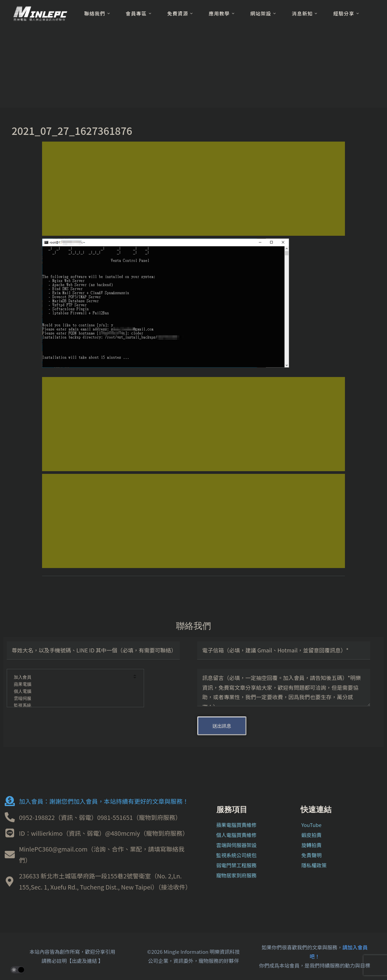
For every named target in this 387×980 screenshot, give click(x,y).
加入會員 (71, 677)
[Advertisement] (193, 189)
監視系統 (71, 706)
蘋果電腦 (71, 685)
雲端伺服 (71, 699)
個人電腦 (71, 692)
